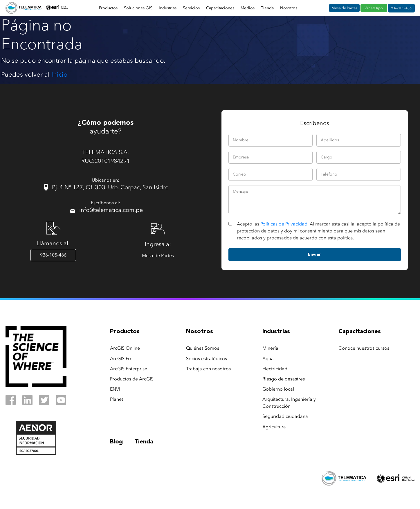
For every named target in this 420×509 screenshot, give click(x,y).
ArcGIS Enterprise (129, 369)
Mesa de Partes (344, 8)
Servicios (191, 8)
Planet (117, 399)
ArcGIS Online (125, 348)
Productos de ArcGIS (132, 379)
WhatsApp (374, 8)
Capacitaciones (220, 8)
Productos (108, 8)
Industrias (168, 8)
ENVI (115, 389)
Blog (116, 442)
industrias (276, 332)
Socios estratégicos (207, 359)
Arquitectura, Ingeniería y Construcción (289, 403)
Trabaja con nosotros (208, 369)
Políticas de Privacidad (284, 224)
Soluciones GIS (138, 8)
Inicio (59, 74)
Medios (248, 8)
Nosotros (289, 8)
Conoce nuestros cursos (364, 348)
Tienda (267, 8)
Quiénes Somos (203, 348)
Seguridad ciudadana (285, 416)
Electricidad (275, 369)
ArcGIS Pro (121, 359)
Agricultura (274, 427)
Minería (270, 348)
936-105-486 (401, 8)
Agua (268, 359)
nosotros (200, 332)
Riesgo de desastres (284, 379)
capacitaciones (360, 332)
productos (125, 332)
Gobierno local (278, 389)
